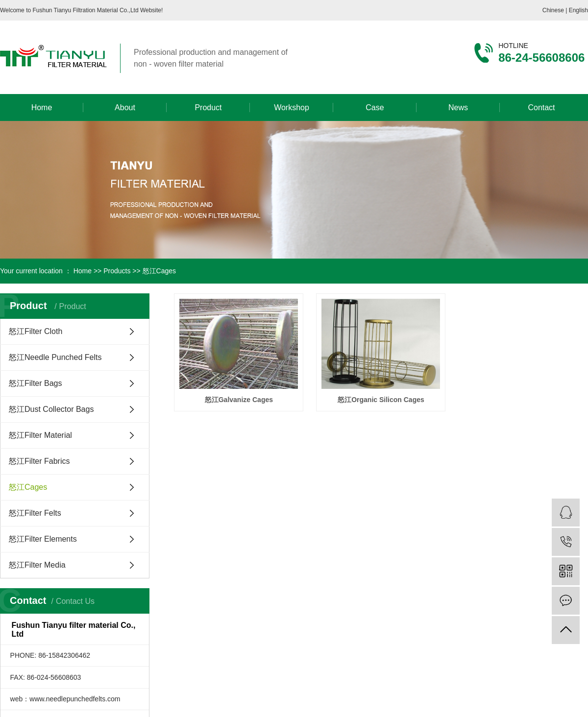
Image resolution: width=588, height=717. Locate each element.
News (458, 108)
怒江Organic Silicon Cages (381, 400)
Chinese (554, 10)
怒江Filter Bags (35, 383)
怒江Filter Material (40, 435)
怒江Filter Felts (35, 513)
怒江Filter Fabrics (39, 461)
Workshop (292, 108)
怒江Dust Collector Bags (51, 409)
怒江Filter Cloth (36, 331)
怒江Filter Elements (43, 539)
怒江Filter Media (37, 565)
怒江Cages (159, 271)
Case (375, 108)
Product (208, 108)
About (125, 108)
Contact (541, 108)
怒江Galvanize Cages (239, 400)
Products (117, 271)
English (578, 10)
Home (42, 108)
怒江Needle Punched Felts (55, 357)
